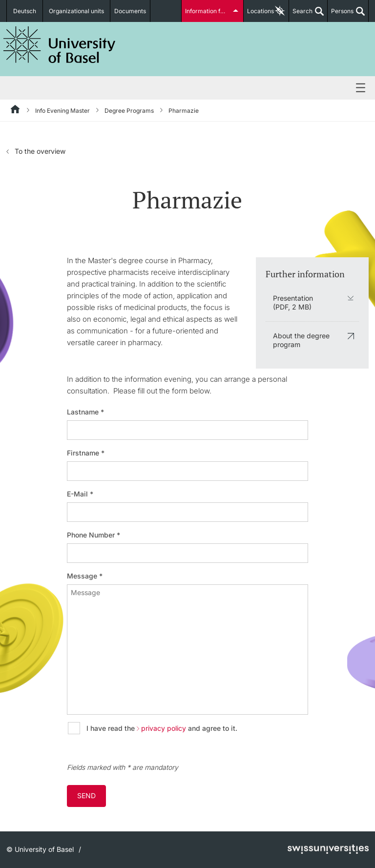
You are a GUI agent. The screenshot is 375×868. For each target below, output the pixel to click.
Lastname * (85, 412)
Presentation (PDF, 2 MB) (293, 302)
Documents (130, 11)
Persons (341, 15)
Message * (85, 576)
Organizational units (76, 11)
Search (301, 15)
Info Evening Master (62, 111)
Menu (187, 88)
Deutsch (25, 11)
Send (86, 796)
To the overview (40, 151)
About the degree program (301, 340)
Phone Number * (94, 535)
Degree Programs (129, 111)
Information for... (208, 11)
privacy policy (164, 728)
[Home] (16, 111)
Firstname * (86, 453)
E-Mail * (80, 494)
